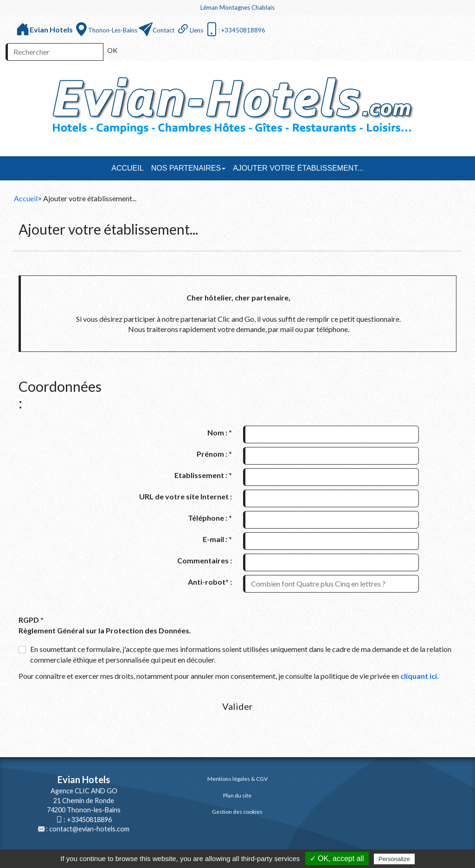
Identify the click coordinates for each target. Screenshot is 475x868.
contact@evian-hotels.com (89, 829)
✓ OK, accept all (337, 858)
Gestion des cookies (237, 812)
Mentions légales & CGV (237, 779)
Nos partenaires (189, 168)
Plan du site (237, 795)
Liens (196, 30)
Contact (164, 30)
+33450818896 (89, 820)
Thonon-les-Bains (113, 30)
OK (112, 50)
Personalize (394, 859)
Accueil (127, 168)
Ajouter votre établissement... (298, 168)
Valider (237, 706)
